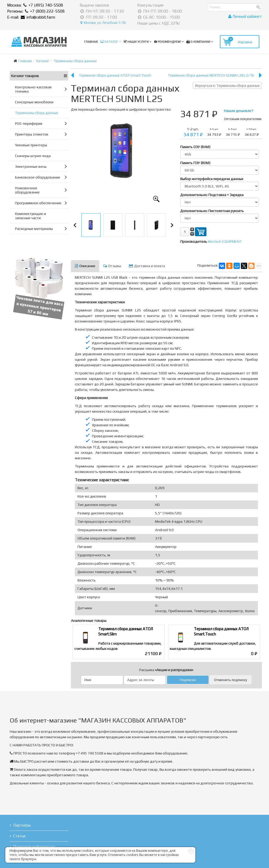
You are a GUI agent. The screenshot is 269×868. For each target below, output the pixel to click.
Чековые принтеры (31, 145)
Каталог (109, 42)
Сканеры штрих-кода (33, 156)
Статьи (19, 836)
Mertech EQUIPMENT (225, 241)
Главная (91, 42)
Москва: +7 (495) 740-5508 (35, 5)
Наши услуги (136, 42)
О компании (198, 42)
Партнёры (22, 825)
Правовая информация (34, 847)
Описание (85, 266)
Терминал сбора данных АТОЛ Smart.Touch (115, 75)
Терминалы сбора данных (75, 61)
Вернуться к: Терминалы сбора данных (227, 85)
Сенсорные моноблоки (34, 102)
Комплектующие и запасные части (30, 216)
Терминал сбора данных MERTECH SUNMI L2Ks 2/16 (211, 75)
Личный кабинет (245, 16)
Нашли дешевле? (239, 111)
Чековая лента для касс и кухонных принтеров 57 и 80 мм (40, 306)
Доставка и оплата (147, 266)
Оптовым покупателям (243, 119)
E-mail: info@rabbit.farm (31, 17)
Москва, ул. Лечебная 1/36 (103, 23)
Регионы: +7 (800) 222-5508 (36, 11)
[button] (17, 278)
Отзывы (112, 266)
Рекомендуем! (168, 42)
